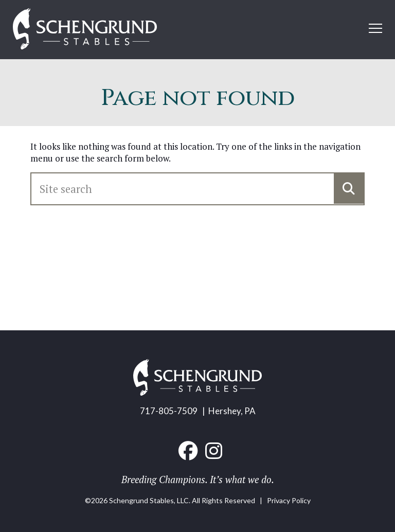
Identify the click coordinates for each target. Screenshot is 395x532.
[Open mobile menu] (375, 28)
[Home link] (85, 30)
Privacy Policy (289, 500)
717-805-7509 (169, 411)
